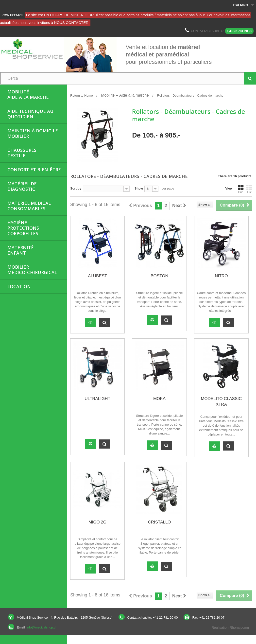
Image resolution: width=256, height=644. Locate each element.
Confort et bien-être (34, 170)
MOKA (159, 399)
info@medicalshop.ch (42, 627)
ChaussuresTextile (22, 153)
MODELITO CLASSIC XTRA (221, 401)
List (249, 189)
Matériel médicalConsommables (29, 206)
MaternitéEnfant (21, 250)
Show (139, 188)
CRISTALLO (159, 522)
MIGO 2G (97, 522)
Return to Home (82, 96)
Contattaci (13, 15)
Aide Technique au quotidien (30, 114)
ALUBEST (97, 276)
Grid (241, 189)
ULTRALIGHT (97, 399)
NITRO (221, 276)
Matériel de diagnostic (22, 186)
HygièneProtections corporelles (23, 228)
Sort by (76, 188)
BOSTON (159, 276)
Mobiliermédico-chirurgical (32, 270)
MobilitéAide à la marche (28, 94)
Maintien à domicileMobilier (33, 133)
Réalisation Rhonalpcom (230, 627)
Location (19, 286)
